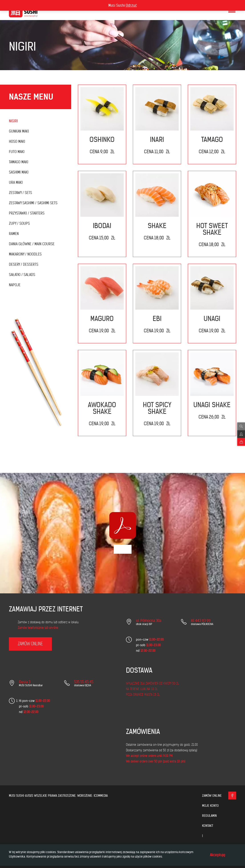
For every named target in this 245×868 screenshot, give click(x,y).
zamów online (30, 644)
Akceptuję (218, 855)
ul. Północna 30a (149, 621)
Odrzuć (131, 5)
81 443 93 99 (201, 621)
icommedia (101, 796)
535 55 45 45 (84, 682)
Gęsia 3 (25, 682)
